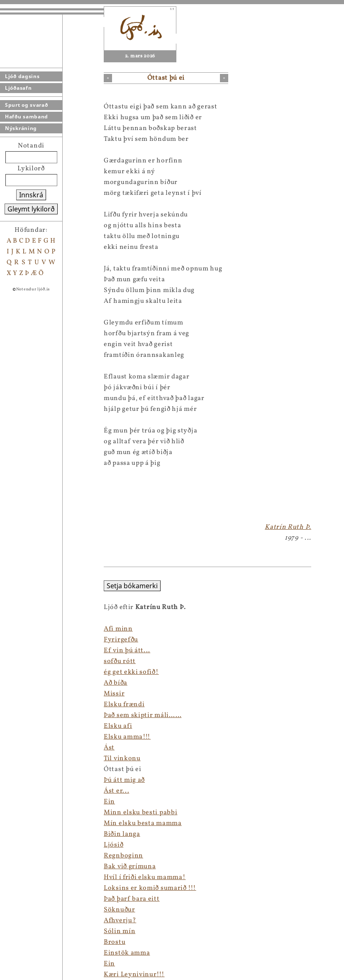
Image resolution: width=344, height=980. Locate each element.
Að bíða (12, 683)
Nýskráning (21, 128)
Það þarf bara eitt (28, 899)
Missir (10, 694)
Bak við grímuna (26, 867)
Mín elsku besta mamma (39, 823)
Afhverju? (16, 921)
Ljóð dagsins (22, 76)
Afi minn (15, 629)
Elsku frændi (20, 705)
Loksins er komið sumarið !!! (46, 888)
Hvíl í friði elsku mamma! (41, 877)
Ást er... (13, 791)
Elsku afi (14, 726)
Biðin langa (18, 834)
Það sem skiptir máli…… (39, 715)
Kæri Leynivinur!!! (30, 975)
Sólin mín (16, 931)
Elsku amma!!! (23, 737)
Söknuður (16, 910)
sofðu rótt (16, 661)
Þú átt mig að (21, 780)
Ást (5, 748)
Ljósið (10, 845)
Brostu (11, 942)
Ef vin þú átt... (23, 651)
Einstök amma (23, 953)
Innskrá (31, 195)
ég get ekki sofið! (28, 672)
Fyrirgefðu (17, 640)
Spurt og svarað (27, 105)
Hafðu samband (27, 117)
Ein (6, 802)
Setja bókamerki (28, 586)
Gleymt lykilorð (31, 209)
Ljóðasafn (18, 88)
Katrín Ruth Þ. (288, 527)
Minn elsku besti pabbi (37, 813)
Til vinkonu (18, 759)
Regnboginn (20, 856)
